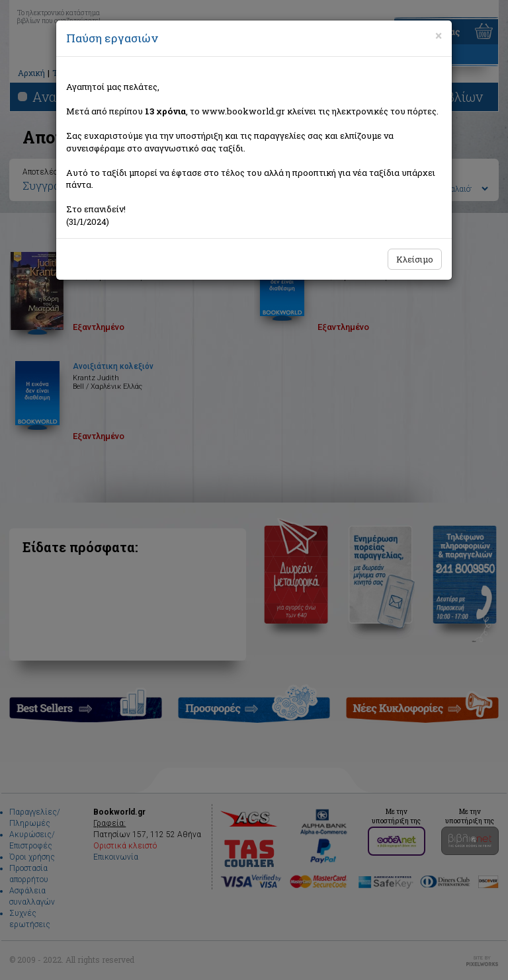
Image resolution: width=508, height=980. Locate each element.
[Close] (439, 36)
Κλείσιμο (415, 259)
